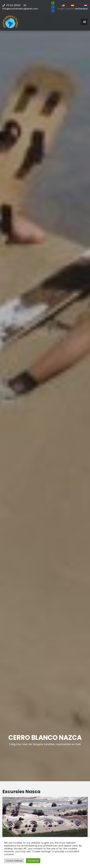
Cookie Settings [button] (14, 861)
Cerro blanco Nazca (45, 738)
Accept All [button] (33, 861)
